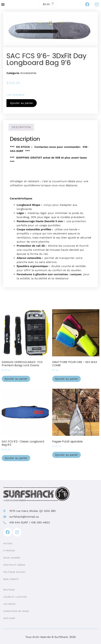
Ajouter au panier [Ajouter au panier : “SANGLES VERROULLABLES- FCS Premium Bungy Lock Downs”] (16, 379)
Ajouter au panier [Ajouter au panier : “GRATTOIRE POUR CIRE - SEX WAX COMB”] (66, 379)
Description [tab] (21, 127)
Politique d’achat (14, 572)
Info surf (9, 618)
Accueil (8, 543)
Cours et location (15, 597)
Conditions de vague (16, 611)
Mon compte (11, 579)
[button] (3, 4)
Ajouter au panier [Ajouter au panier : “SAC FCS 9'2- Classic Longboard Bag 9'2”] (16, 458)
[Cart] (48, 4)
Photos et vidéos (14, 565)
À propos (9, 551)
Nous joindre (12, 558)
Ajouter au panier (22, 103)
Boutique (9, 590)
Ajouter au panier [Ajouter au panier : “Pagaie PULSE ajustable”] (66, 455)
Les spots (9, 604)
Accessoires (28, 73)
